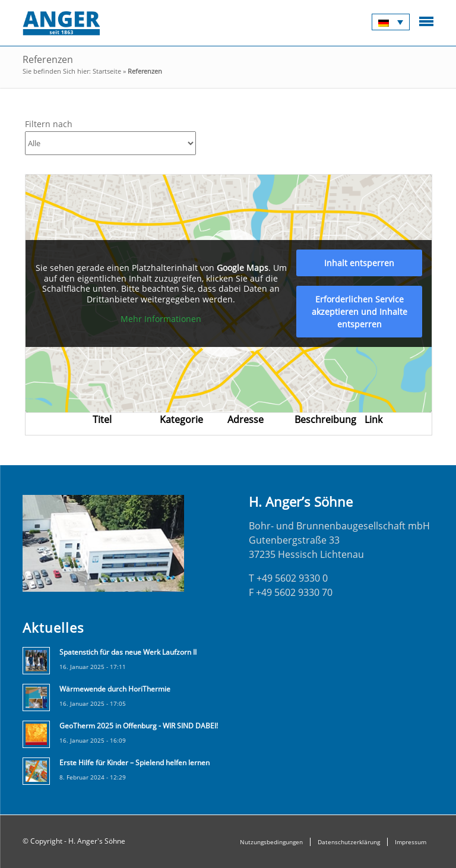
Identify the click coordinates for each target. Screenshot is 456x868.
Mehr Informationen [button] (161, 319)
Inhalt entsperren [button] (359, 263)
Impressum (411, 842)
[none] (391, 22)
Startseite (107, 71)
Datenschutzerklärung (349, 842)
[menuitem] (391, 22)
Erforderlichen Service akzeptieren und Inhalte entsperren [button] (360, 312)
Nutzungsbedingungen (271, 842)
